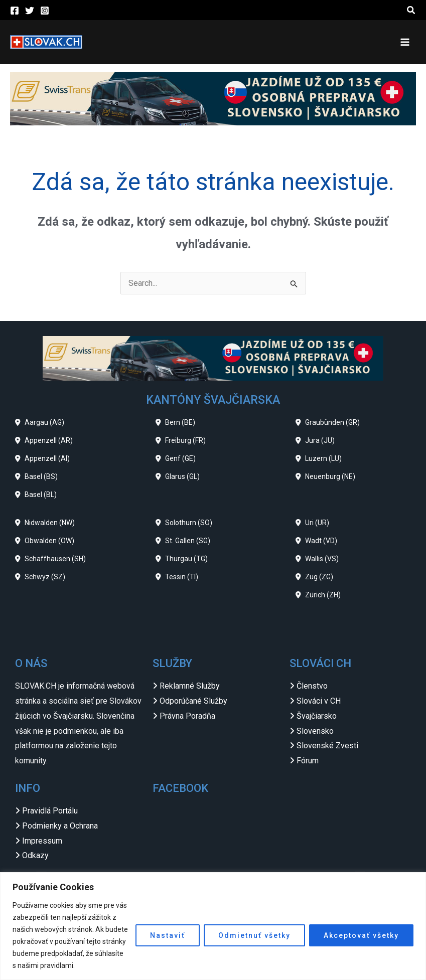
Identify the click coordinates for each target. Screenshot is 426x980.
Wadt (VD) (321, 541)
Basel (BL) (41, 495)
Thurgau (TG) (186, 559)
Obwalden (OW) (49, 541)
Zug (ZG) (319, 577)
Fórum (308, 761)
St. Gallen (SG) (188, 541)
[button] (411, 10)
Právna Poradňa (187, 716)
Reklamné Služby (190, 686)
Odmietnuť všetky (254, 935)
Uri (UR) (317, 523)
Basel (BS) (41, 476)
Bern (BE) (180, 422)
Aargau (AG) (44, 422)
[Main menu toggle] (405, 42)
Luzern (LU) (323, 458)
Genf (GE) (180, 458)
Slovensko (315, 731)
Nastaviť (168, 935)
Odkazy (35, 855)
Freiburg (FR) (185, 440)
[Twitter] (30, 11)
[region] (213, 926)
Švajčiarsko (317, 716)
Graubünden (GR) (332, 422)
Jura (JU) (320, 440)
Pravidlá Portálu (50, 811)
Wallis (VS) (322, 559)
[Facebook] (15, 11)
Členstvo (312, 686)
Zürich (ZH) (323, 595)
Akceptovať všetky (361, 935)
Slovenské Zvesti (327, 746)
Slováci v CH (319, 701)
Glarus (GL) (182, 476)
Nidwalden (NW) (50, 523)
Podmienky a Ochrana (60, 826)
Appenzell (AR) (49, 440)
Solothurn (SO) (189, 523)
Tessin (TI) (182, 577)
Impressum (42, 841)
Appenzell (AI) (47, 458)
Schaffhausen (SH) (55, 559)
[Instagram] (45, 11)
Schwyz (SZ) (45, 577)
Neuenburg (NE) (330, 476)
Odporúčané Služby (193, 701)
